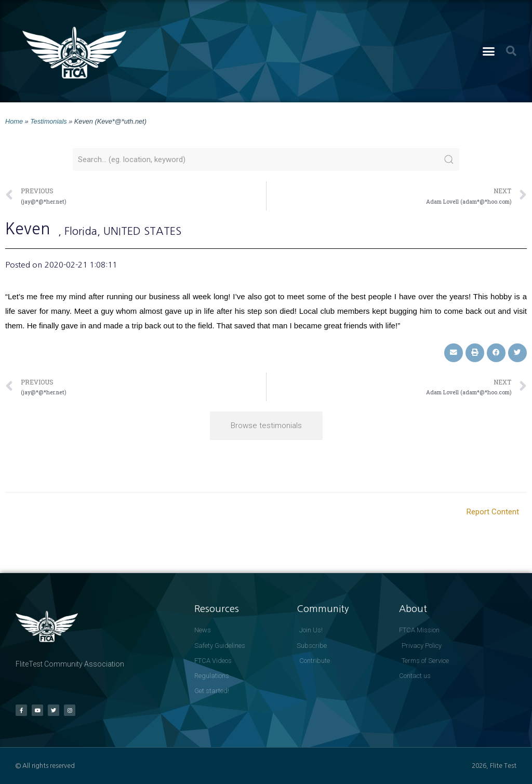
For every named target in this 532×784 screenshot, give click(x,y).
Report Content (493, 512)
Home (14, 121)
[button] (489, 51)
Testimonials (48, 121)
